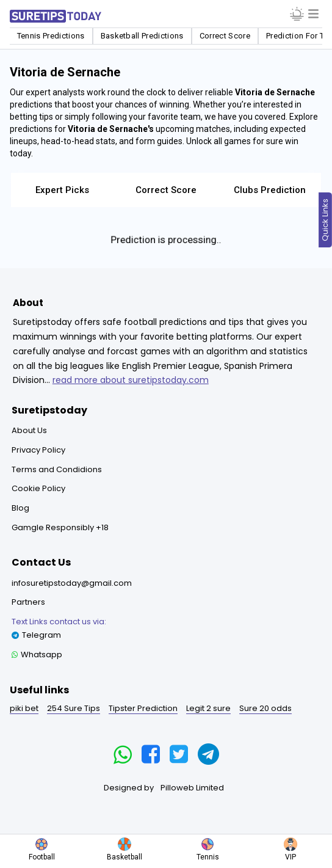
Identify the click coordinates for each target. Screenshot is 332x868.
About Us (29, 430)
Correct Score (225, 36)
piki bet (24, 708)
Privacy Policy (38, 450)
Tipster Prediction (143, 708)
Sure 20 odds (265, 708)
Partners (28, 602)
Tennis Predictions (51, 36)
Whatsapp (37, 655)
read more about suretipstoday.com (131, 380)
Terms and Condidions (57, 469)
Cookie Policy (38, 488)
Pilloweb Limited (192, 788)
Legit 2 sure (208, 708)
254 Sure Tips (74, 708)
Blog (20, 508)
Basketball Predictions (142, 36)
